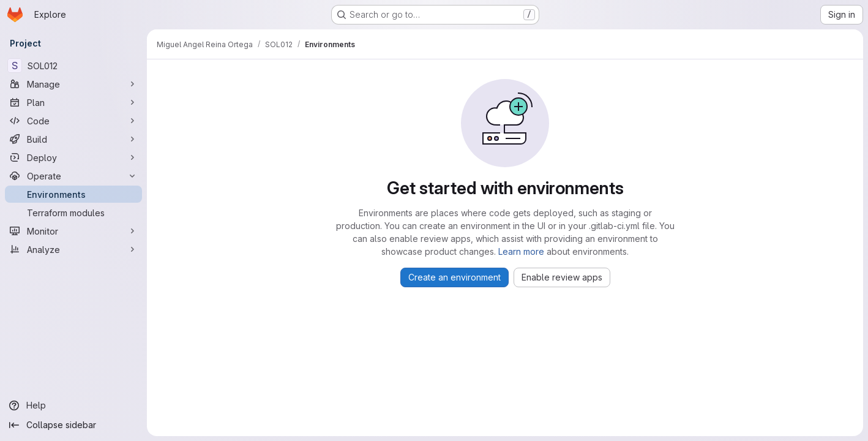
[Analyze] (73, 249)
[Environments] (73, 194)
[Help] (73, 405)
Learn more (521, 251)
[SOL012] (73, 66)
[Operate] (73, 176)
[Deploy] (73, 157)
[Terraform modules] (73, 213)
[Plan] (73, 102)
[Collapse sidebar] (73, 425)
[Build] (73, 139)
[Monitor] (73, 231)
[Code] (73, 121)
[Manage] (73, 84)
